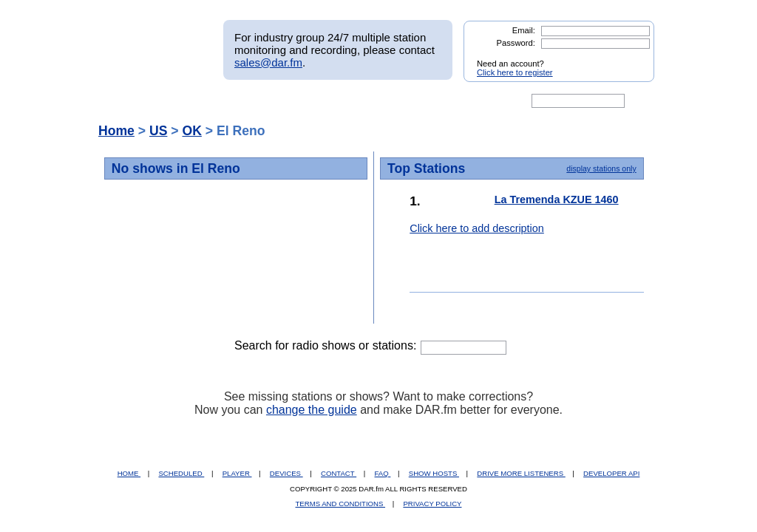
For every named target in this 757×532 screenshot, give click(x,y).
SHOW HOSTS (434, 473)
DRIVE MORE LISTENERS (521, 473)
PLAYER (237, 473)
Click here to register (515, 72)
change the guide (312, 410)
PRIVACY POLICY (432, 504)
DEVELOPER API (611, 473)
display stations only (601, 168)
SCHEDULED (181, 473)
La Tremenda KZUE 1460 (557, 199)
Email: (524, 30)
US (158, 131)
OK (191, 131)
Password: (516, 43)
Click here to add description (477, 228)
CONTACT (339, 473)
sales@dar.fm (268, 62)
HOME (129, 473)
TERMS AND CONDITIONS (341, 504)
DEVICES (286, 473)
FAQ (383, 473)
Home (116, 131)
